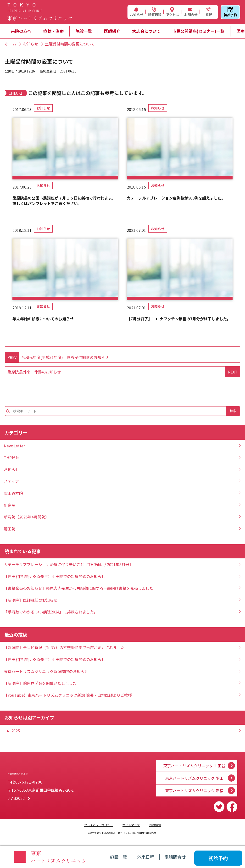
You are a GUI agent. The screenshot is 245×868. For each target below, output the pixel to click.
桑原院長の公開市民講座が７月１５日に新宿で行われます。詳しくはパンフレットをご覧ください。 (64, 201)
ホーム (11, 44)
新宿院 (10, 505)
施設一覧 (84, 31)
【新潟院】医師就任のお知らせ (31, 600)
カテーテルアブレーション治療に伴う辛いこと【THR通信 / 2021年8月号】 (68, 564)
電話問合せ (175, 857)
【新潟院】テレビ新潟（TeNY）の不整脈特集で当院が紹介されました (64, 647)
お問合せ (191, 12)
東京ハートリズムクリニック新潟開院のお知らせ (46, 671)
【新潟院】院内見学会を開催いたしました (40, 683)
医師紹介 (112, 31)
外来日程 (146, 857)
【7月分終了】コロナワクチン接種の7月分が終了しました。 (179, 319)
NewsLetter (14, 446)
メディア (11, 481)
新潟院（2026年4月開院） (26, 517)
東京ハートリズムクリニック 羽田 (194, 776)
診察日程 (155, 12)
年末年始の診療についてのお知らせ (43, 319)
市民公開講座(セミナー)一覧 (198, 31)
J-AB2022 (16, 800)
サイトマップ (131, 825)
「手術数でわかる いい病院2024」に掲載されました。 (51, 612)
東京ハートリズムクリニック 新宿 (194, 790)
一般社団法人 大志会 (53, 770)
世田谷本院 (13, 493)
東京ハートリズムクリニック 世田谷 (194, 762)
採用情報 (155, 825)
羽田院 (10, 529)
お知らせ (137, 12)
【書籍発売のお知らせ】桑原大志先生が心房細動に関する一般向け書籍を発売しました (78, 588)
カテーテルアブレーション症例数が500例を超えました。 (176, 198)
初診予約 (230, 12)
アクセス (173, 12)
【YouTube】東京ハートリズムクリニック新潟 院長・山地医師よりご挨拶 (68, 695)
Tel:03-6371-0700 (25, 783)
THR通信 (12, 457)
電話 (208, 12)
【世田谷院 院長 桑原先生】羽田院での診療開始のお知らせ (55, 576)
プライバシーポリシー (99, 825)
